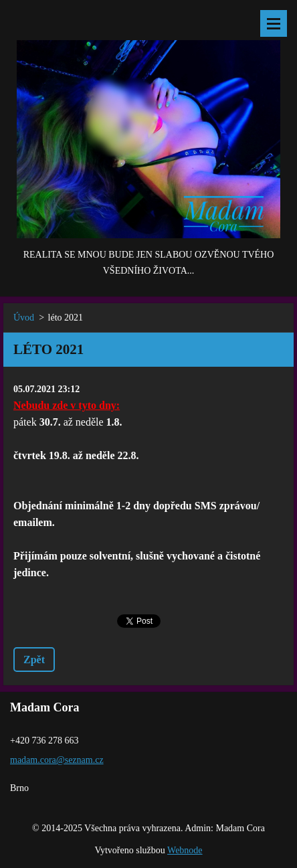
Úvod (24, 318)
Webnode (185, 850)
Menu (274, 23)
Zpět (34, 660)
